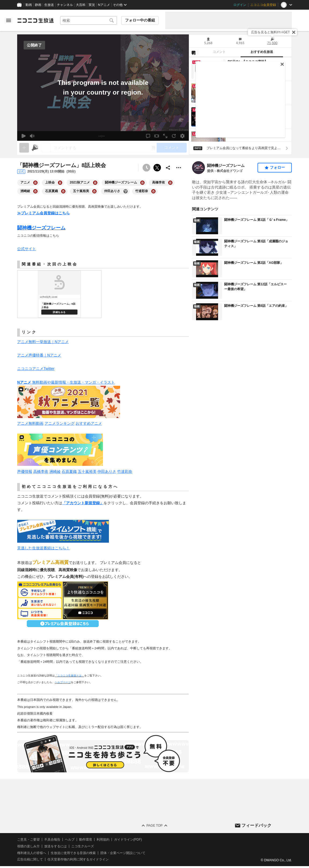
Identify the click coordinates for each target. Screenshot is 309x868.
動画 (29, 5)
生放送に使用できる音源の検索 (73, 853)
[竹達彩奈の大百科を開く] (153, 191)
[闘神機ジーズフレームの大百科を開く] (142, 183)
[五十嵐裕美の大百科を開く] (94, 191)
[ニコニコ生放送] (35, 20)
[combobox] (89, 20)
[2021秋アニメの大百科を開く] (95, 183)
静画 (38, 5)
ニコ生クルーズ (83, 846)
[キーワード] (89, 20)
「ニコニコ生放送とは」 (69, 676)
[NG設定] (193, 52)
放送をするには (56, 846)
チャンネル (65, 5)
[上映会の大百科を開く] (60, 183)
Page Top (154, 826)
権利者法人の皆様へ (32, 853)
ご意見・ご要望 (28, 840)
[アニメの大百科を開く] (35, 183)
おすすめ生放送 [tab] (262, 52)
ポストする (157, 168)
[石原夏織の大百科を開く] (63, 191)
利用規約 (103, 840)
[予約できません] (146, 168)
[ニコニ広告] (35, 148)
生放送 (49, 5)
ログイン (240, 5)
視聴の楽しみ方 (28, 846)
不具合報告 (52, 840)
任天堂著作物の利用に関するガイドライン (78, 860)
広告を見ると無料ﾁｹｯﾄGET (271, 32)
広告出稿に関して (30, 860)
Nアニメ (104, 5)
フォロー (277, 167)
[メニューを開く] (9, 20)
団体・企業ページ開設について (123, 853)
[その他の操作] (179, 168)
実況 (92, 5)
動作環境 (86, 840)
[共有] (168, 168)
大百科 (81, 5)
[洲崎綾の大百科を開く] (35, 191)
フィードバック (256, 825)
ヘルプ (70, 840)
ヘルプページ (63, 682)
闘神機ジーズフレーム (226, 165)
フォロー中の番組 (140, 20)
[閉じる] (294, 32)
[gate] (24, 148)
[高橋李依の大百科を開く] (170, 183)
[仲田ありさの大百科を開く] (126, 191)
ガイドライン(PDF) (128, 840)
